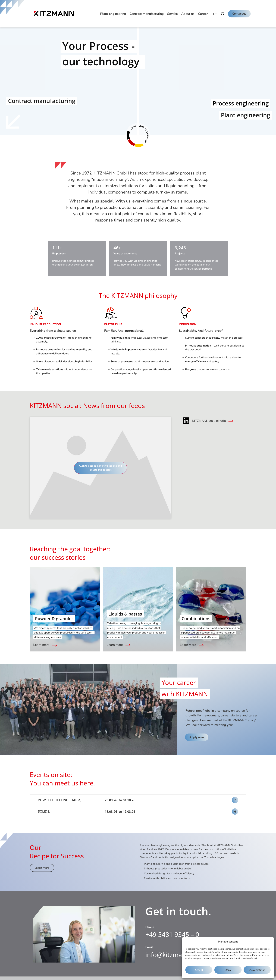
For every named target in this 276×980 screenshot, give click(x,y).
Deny (228, 970)
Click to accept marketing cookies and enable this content (101, 468)
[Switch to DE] (215, 14)
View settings (257, 970)
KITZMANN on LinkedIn (209, 421)
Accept (199, 970)
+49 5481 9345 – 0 (172, 934)
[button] (113, 14)
